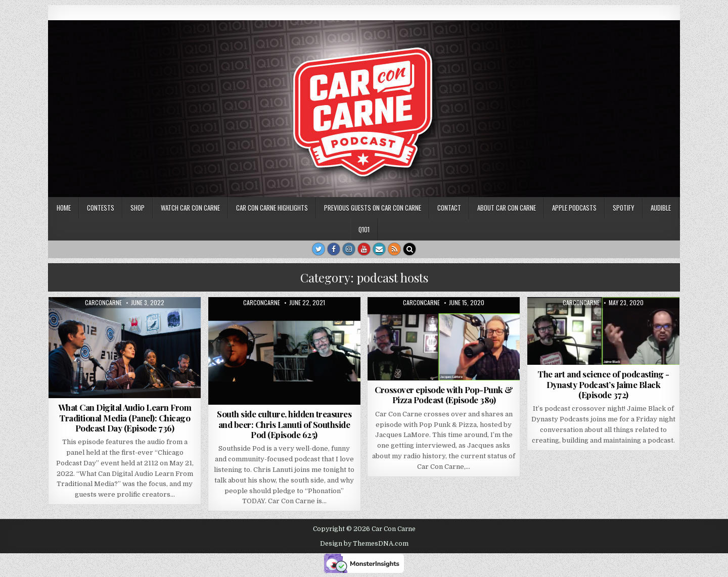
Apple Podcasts (574, 208)
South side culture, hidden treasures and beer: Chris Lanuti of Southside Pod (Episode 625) (284, 424)
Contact (449, 208)
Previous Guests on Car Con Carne (373, 208)
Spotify (624, 208)
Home (64, 208)
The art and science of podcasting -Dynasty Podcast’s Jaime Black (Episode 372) (603, 384)
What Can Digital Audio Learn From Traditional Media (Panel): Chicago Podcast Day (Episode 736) (125, 418)
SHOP (138, 208)
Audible (661, 208)
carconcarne (103, 303)
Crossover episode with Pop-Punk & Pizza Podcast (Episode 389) (444, 395)
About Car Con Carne (507, 208)
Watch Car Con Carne (190, 208)
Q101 (364, 229)
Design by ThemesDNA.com (364, 544)
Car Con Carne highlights (272, 208)
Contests (101, 208)
